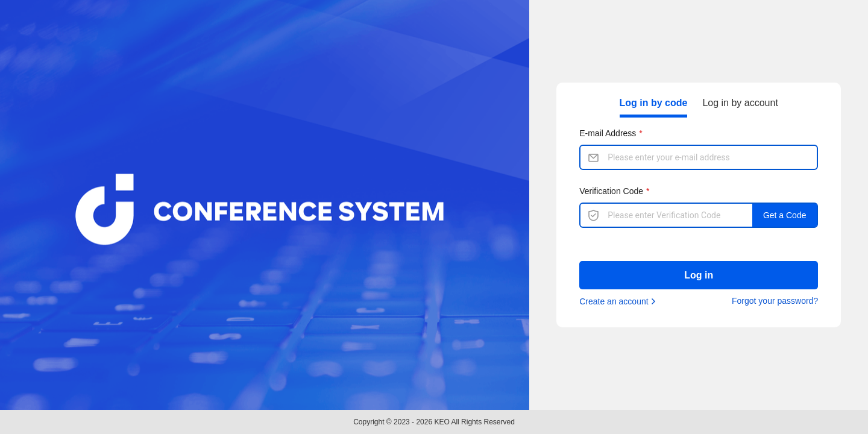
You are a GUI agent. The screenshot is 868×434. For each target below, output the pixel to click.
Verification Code (611, 191)
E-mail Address (608, 133)
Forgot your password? (775, 301)
